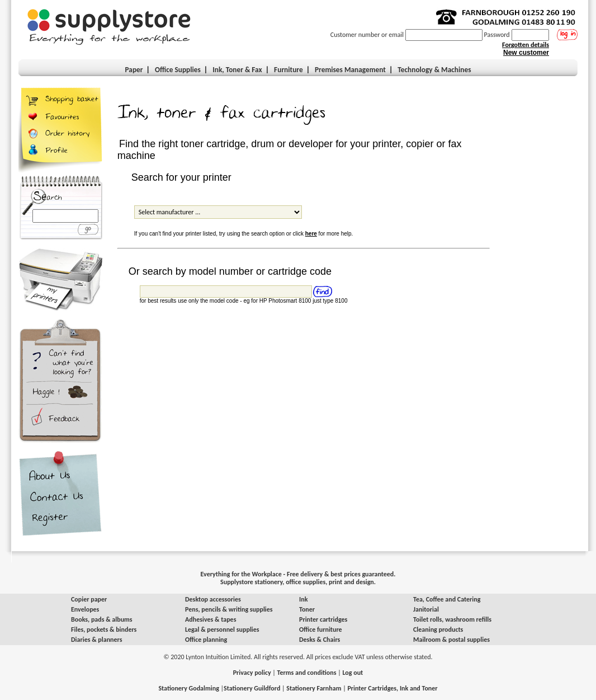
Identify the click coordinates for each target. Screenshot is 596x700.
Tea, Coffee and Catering (447, 599)
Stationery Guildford (252, 688)
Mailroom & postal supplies (451, 640)
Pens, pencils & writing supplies (229, 609)
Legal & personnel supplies (222, 629)
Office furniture (321, 629)
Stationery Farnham (314, 688)
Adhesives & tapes (211, 619)
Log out (353, 673)
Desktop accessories (213, 599)
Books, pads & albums (102, 619)
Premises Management (350, 70)
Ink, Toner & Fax (237, 70)
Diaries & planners (97, 640)
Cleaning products (438, 629)
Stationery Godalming (188, 688)
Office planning (206, 640)
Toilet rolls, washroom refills (452, 619)
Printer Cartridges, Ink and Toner (392, 688)
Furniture (288, 70)
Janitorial (426, 609)
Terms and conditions (307, 673)
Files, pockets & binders (104, 629)
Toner (307, 609)
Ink (303, 599)
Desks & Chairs (320, 640)
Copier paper (89, 599)
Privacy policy (252, 673)
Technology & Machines (434, 70)
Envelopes (85, 609)
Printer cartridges (323, 619)
